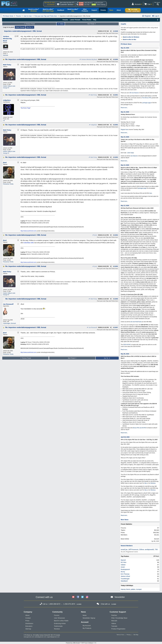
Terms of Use (120, 635)
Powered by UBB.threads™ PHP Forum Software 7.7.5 (81, 643)
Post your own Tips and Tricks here (46, 16)
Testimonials (58, 626)
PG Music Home (8, 16)
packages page (147, 103)
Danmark (6, 55)
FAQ (95, 20)
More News (125, 520)
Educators (29, 626)
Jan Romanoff (92, 327)
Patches (114, 615)
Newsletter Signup (89, 618)
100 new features (134, 93)
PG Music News (126, 44)
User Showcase (59, 618)
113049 (116, 31)
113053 (116, 157)
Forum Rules (87, 20)
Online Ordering (101, 5)
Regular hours (125, 130)
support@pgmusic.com (53, 637)
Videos (114, 623)
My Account (87, 625)
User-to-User (28, 16)
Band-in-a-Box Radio (61, 621)
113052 (116, 125)
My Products (87, 628)
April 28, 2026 (125, 437)
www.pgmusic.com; (29, 637)
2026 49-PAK (127, 345)
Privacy (129, 635)
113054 (116, 235)
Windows (153, 483)
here (151, 193)
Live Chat (87, 5)
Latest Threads (75, 20)
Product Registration (118, 629)
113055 (116, 266)
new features (134, 156)
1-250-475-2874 (99, 3)
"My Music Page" (26, 108)
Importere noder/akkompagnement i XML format (23, 31)
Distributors (29, 623)
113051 (116, 95)
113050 (116, 59)
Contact (28, 618)
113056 (116, 299)
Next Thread (92, 24)
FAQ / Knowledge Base (119, 618)
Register (146, 16)
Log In (156, 16)
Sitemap (28, 629)
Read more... (124, 108)
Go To (30, 27)
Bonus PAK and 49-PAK (140, 428)
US (4, 121)
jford (95, 235)
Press (27, 621)
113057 (116, 327)
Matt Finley (93, 95)
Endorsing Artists (60, 623)
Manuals (114, 621)
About (27, 615)
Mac (146, 483)
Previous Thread (29, 24)
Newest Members (127, 546)
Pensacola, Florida (8, 184)
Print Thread (20, 27)
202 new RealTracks (136, 322)
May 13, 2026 (125, 165)
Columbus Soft (28, 243)
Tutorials (114, 626)
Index (61, 24)
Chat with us (105, 604)
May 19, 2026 (125, 48)
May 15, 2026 (125, 112)
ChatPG (123, 24)
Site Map (136, 635)
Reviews (57, 629)
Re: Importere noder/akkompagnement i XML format (26, 59)
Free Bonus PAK (147, 98)
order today (130, 153)
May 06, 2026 (125, 354)
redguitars (93, 125)
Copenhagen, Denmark (10, 323)
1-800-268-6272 (88, 3)
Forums (18, 16)
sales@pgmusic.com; (41, 637)
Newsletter (120, 597)
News (85, 615)
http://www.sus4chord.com (28, 231)
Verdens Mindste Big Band (88, 59)
